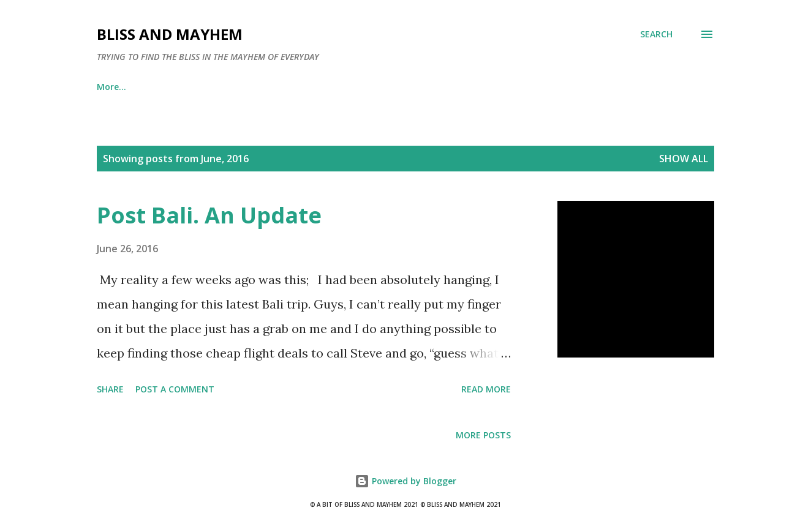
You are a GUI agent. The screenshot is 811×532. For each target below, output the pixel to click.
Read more (486, 389)
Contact (264, 87)
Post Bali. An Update (209, 215)
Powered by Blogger (405, 481)
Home (109, 87)
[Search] (656, 34)
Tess (328, 87)
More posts (483, 435)
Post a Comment (175, 389)
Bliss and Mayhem (170, 34)
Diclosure (393, 87)
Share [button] (110, 389)
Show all (684, 159)
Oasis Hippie (184, 87)
